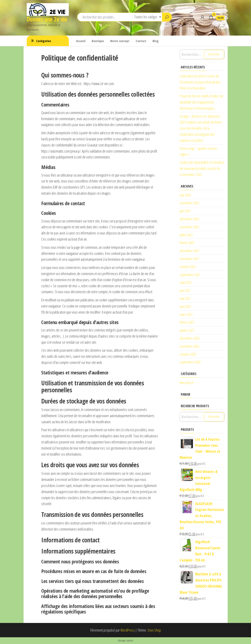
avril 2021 (185, 306)
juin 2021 (185, 290)
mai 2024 (185, 195)
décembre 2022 (189, 219)
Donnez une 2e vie (47, 19)
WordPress (127, 630)
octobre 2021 (188, 267)
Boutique (98, 41)
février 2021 (187, 322)
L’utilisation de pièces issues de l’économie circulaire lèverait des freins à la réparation (200, 82)
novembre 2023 (189, 203)
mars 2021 (186, 314)
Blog (156, 41)
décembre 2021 (189, 251)
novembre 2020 (189, 346)
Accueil (81, 41)
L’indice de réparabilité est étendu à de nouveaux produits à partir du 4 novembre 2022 (202, 168)
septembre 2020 (190, 362)
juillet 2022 (186, 235)
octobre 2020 (188, 354)
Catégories (44, 41)
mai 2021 (185, 298)
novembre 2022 (189, 227)
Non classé (187, 383)
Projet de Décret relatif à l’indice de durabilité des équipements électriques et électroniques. (201, 102)
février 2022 (187, 243)
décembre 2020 (189, 338)
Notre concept (120, 41)
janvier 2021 (187, 330)
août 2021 (186, 282)
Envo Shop (154, 630)
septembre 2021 (190, 275)
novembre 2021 (189, 259)
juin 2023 (185, 211)
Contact (141, 41)
